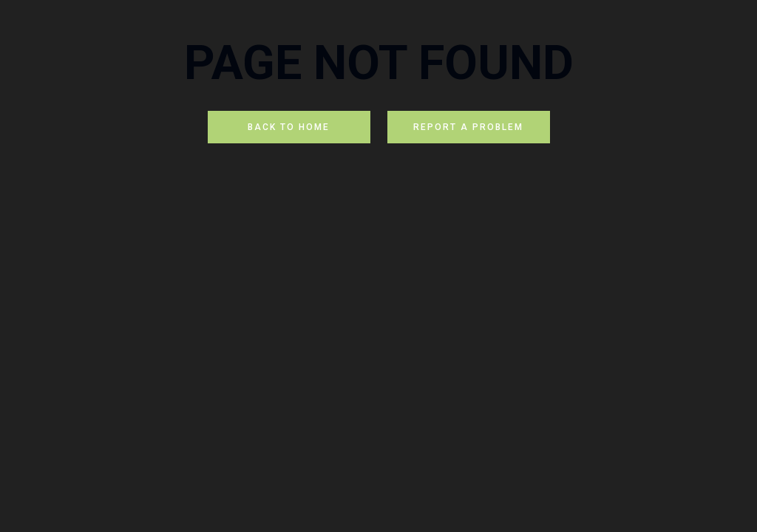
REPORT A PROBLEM (468, 127)
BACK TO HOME (289, 127)
